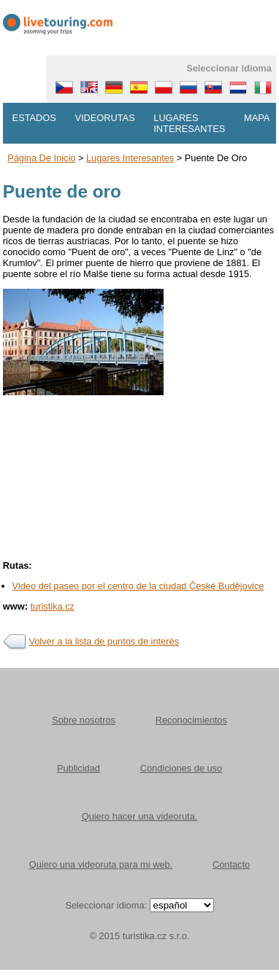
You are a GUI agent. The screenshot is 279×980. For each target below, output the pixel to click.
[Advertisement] (137, 522)
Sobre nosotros (84, 720)
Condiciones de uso (181, 768)
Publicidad (79, 768)
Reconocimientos (191, 720)
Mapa (257, 118)
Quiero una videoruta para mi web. (101, 864)
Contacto (231, 864)
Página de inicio (41, 158)
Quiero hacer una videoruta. (140, 816)
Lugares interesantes (189, 123)
